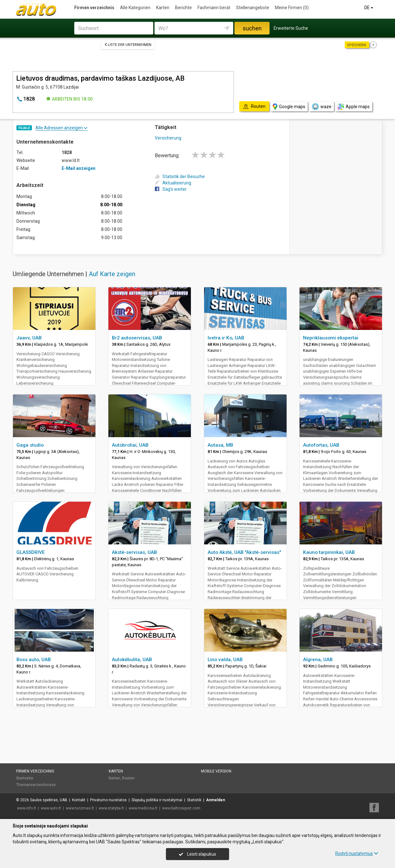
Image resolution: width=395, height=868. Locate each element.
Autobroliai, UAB (130, 445)
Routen (128, 778)
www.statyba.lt (111, 808)
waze (321, 107)
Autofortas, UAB (321, 445)
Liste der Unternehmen (128, 45)
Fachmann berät (214, 8)
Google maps (289, 107)
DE (369, 8)
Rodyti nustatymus (357, 853)
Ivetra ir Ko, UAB (226, 338)
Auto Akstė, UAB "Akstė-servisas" (244, 552)
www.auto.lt (51, 808)
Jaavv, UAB (29, 338)
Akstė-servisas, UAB (134, 552)
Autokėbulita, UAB (132, 660)
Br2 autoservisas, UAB (137, 338)
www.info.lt (27, 808)
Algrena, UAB (318, 660)
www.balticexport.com (181, 808)
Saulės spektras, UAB (49, 800)
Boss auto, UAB (34, 660)
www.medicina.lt (143, 808)
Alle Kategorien (135, 8)
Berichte (183, 8)
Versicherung (168, 138)
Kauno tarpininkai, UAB (329, 552)
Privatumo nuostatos (108, 800)
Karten (163, 8)
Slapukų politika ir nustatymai (157, 800)
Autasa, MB (220, 445)
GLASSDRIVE (31, 552)
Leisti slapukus (197, 854)
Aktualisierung (173, 183)
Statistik (194, 800)
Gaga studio (30, 445)
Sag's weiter (171, 189)
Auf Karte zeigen (112, 274)
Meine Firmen (292, 8)
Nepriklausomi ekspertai (331, 338)
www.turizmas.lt (80, 808)
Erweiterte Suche (291, 28)
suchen (252, 28)
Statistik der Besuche (180, 177)
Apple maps (354, 107)
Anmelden (216, 800)
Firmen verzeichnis (94, 8)
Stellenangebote (253, 8)
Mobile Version (216, 771)
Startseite (25, 778)
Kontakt (79, 800)
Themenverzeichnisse (36, 785)
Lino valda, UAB (225, 660)
